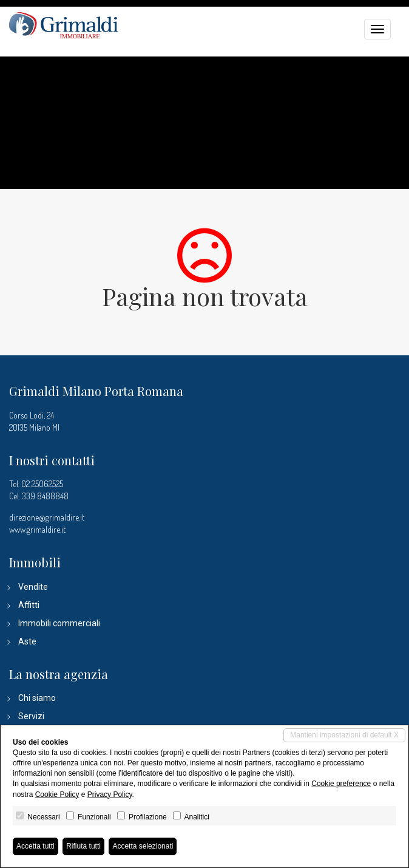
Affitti (29, 605)
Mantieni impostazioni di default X (344, 735)
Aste (27, 641)
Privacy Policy (110, 795)
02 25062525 (42, 484)
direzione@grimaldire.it (47, 517)
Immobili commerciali (59, 623)
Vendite (33, 587)
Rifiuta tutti (83, 846)
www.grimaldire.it (37, 529)
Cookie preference (341, 784)
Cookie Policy (57, 795)
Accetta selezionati (143, 846)
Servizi (31, 716)
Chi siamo (37, 698)
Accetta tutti (35, 846)
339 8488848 (45, 496)
